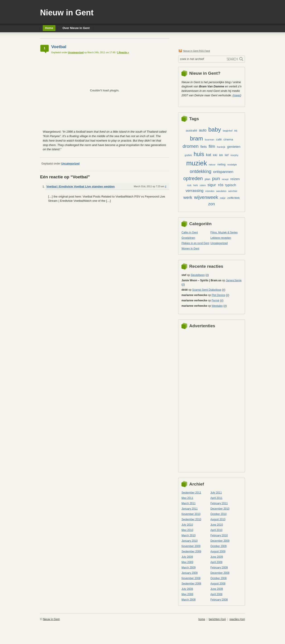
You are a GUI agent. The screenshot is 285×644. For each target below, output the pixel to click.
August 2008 (218, 584)
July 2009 (187, 557)
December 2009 (220, 541)
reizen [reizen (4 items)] (235, 179)
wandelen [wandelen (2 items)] (221, 191)
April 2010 (216, 530)
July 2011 (216, 493)
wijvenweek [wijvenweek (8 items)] (206, 197)
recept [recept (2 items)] (225, 179)
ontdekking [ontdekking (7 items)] (201, 171)
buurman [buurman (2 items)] (210, 140)
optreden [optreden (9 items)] (193, 178)
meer (237, 95)
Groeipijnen (188, 238)
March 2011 (188, 503)
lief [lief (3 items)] (227, 155)
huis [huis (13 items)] (199, 154)
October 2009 (219, 546)
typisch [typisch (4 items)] (231, 185)
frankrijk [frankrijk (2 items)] (221, 147)
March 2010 (188, 535)
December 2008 (220, 573)
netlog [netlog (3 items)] (221, 164)
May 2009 (187, 562)
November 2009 (191, 546)
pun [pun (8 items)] (216, 178)
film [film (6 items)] (212, 146)
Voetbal (59, 47)
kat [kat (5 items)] (209, 155)
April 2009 (216, 562)
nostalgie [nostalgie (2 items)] (232, 165)
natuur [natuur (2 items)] (212, 165)
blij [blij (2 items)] (236, 131)
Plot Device (218, 295)
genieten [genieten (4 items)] (234, 147)
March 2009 (188, 568)
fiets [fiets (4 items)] (204, 147)
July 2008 (187, 589)
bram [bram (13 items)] (196, 138)
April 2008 (216, 594)
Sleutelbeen (198, 275)
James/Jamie (234, 280)
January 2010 (190, 541)
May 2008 (187, 594)
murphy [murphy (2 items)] (234, 155)
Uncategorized (76, 52)
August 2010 (218, 519)
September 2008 (191, 584)
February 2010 (219, 535)
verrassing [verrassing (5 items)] (195, 191)
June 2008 (217, 589)
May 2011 (187, 498)
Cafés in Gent (190, 232)
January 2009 (190, 573)
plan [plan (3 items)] (207, 179)
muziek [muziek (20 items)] (196, 163)
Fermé (215, 300)
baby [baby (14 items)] (215, 130)
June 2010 (217, 525)
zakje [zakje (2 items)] (223, 198)
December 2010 (220, 509)
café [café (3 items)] (219, 139)
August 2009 (218, 551)
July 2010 (187, 525)
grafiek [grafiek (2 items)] (188, 155)
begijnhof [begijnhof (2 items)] (228, 131)
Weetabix (217, 306)
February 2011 (219, 503)
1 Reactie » (123, 52)
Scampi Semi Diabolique (207, 290)
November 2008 (191, 578)
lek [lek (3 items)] (221, 155)
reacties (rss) (237, 619)
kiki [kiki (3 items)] (215, 155)
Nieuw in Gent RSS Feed (196, 51)
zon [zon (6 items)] (212, 204)
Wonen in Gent (190, 249)
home (202, 619)
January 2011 (190, 509)
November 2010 (191, 514)
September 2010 (191, 519)
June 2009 (217, 557)
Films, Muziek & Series (224, 232)
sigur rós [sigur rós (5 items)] (215, 185)
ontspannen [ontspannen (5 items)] (223, 172)
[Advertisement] (199, 399)
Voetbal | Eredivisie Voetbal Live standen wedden (80, 186)
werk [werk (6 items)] (188, 197)
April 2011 (216, 498)
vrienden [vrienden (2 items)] (210, 191)
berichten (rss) (217, 619)
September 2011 (191, 493)
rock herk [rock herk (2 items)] (192, 185)
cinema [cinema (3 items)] (228, 139)
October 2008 (219, 578)
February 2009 (219, 568)
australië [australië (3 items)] (191, 131)
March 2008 (188, 600)
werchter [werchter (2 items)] (233, 191)
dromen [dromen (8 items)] (191, 146)
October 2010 (219, 514)
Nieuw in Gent (67, 13)
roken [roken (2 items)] (203, 185)
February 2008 (219, 600)
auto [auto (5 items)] (203, 130)
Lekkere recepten (221, 238)
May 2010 (187, 530)
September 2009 (191, 551)
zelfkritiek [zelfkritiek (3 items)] (234, 198)
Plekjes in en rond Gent (195, 243)
